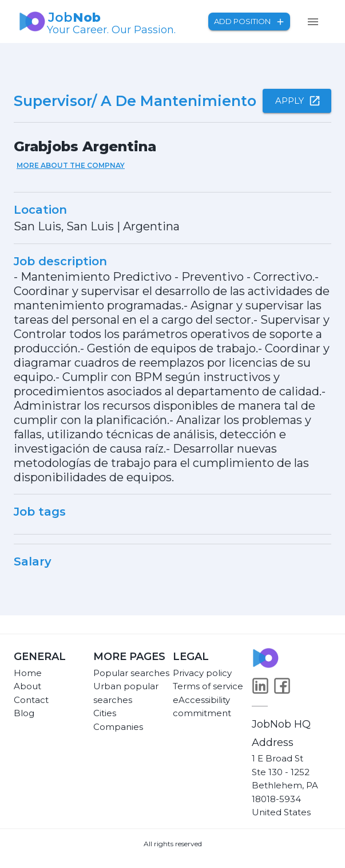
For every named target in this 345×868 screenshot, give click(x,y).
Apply (297, 101)
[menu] (313, 22)
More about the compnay (71, 165)
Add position (249, 21)
